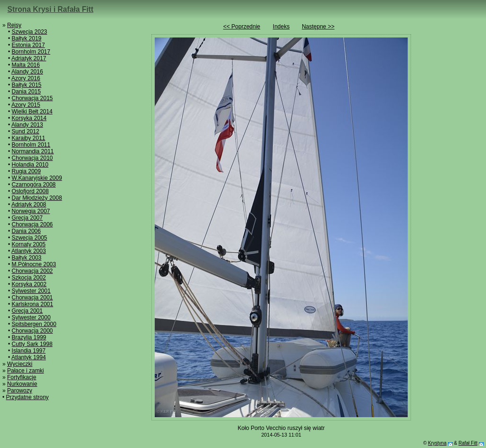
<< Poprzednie (242, 27)
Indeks (281, 27)
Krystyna (437, 443)
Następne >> (318, 27)
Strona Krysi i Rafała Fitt (51, 9)
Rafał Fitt (468, 443)
